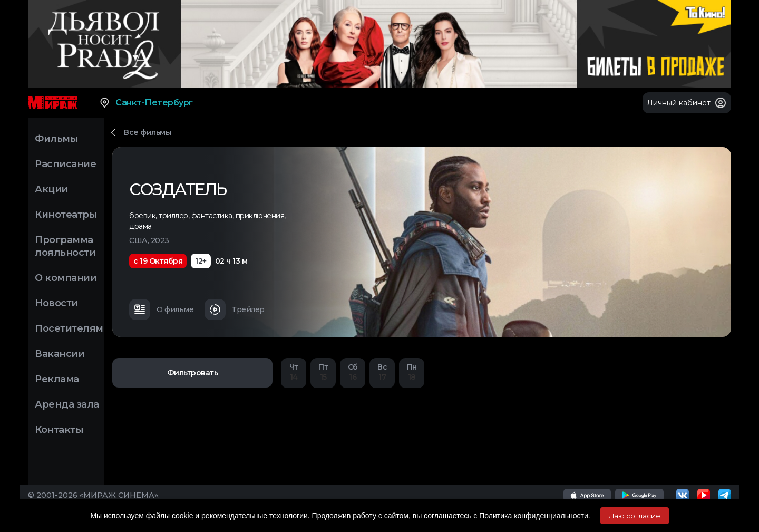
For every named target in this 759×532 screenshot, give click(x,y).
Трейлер (235, 309)
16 (353, 372)
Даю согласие (635, 516)
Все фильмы (147, 132)
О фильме (161, 309)
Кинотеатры (66, 215)
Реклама (57, 379)
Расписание (65, 164)
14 (294, 372)
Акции (51, 189)
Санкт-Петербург (146, 103)
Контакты (59, 430)
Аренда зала (67, 404)
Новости (56, 303)
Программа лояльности (65, 246)
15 (323, 372)
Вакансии (60, 354)
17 (382, 372)
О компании (66, 278)
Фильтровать (193, 373)
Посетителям (69, 328)
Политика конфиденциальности (534, 516)
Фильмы (56, 139)
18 (412, 372)
